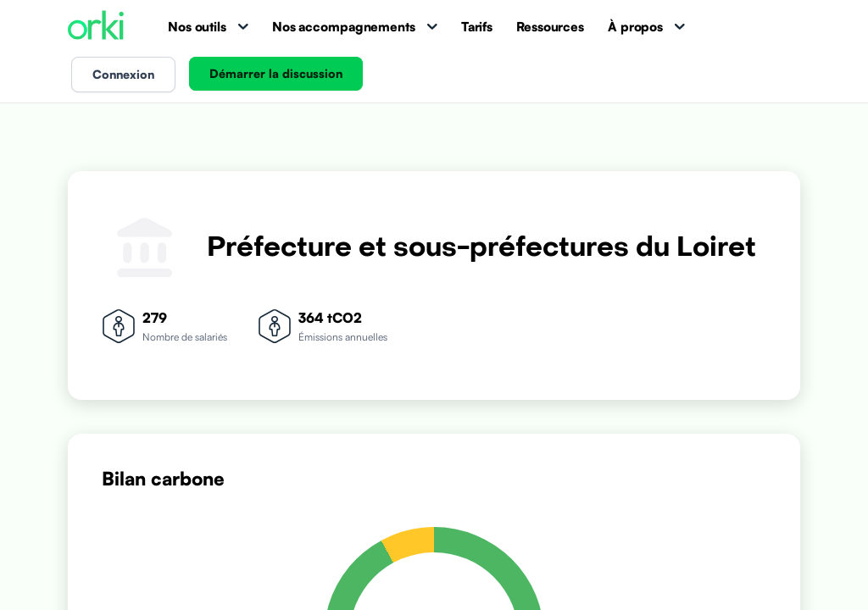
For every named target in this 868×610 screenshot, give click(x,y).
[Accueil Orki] (96, 27)
